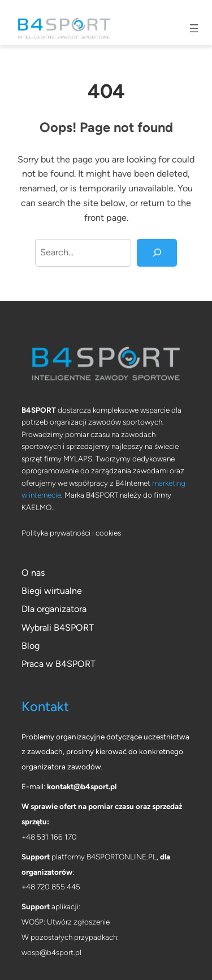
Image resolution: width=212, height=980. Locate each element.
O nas (33, 573)
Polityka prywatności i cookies (71, 533)
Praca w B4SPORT (59, 664)
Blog (31, 646)
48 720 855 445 (53, 887)
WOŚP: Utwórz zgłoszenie (66, 922)
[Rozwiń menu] (194, 28)
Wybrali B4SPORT (58, 628)
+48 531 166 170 (49, 837)
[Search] (157, 253)
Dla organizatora (54, 609)
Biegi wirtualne (52, 591)
